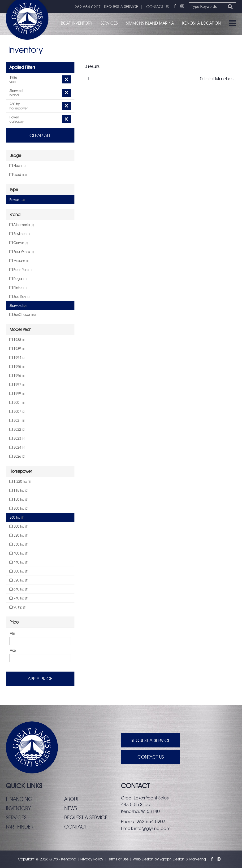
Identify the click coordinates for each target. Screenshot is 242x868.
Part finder (20, 827)
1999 (17, 394)
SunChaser (23, 315)
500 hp (19, 571)
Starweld (18, 306)
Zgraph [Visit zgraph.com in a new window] (166, 859)
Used (18, 175)
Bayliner (19, 234)
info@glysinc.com (152, 828)
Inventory (18, 808)
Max (13, 651)
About (71, 799)
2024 (17, 447)
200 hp (19, 508)
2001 (17, 403)
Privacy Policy (92, 859)
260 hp (17, 517)
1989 (17, 349)
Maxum (19, 261)
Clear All (40, 135)
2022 (17, 430)
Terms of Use (118, 859)
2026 (17, 456)
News (71, 808)
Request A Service (151, 740)
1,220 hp (20, 482)
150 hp (19, 499)
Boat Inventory (77, 23)
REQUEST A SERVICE (121, 7)
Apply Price (40, 679)
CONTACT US (158, 7)
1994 (17, 358)
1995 (17, 367)
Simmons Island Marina (150, 23)
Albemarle (22, 225)
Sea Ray (20, 297)
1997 (17, 385)
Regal (18, 279)
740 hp (19, 598)
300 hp (19, 526)
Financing (19, 799)
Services (109, 23)
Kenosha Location (201, 23)
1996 (17, 376)
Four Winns (22, 252)
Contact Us (151, 757)
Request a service (86, 817)
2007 (17, 412)
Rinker (18, 288)
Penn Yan (20, 270)
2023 (17, 438)
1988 (17, 340)
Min (12, 634)
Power (17, 200)
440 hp (19, 562)
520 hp (19, 580)
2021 (17, 421)
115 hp (19, 490)
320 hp (19, 535)
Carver (19, 243)
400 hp (19, 553)
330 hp (19, 544)
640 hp (19, 589)
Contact (76, 827)
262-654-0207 (88, 7)
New (18, 166)
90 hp (18, 607)
